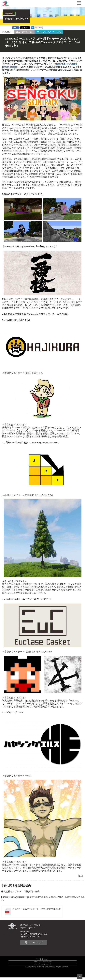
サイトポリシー (43, 959)
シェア (15, 27)
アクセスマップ (36, 942)
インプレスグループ (43, 964)
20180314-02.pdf (54, 909)
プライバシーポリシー (42, 962)
